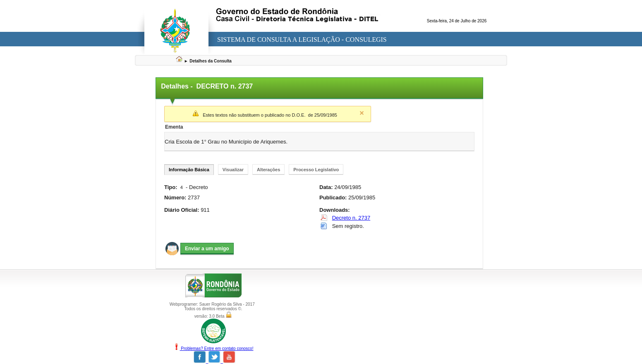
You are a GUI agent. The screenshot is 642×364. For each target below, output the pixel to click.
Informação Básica (189, 170)
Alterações (268, 170)
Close (362, 113)
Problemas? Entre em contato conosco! (213, 348)
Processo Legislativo (316, 170)
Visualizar (233, 170)
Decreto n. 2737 (351, 218)
